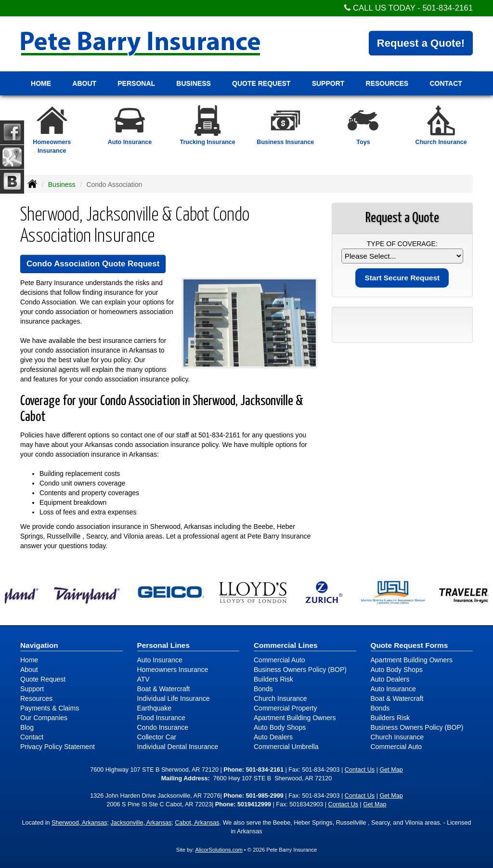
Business (62, 184)
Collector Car (157, 737)
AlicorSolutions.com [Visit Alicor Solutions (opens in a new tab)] (219, 850)
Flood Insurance (161, 718)
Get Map (391, 770)
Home (41, 83)
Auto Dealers (273, 737)
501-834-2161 (448, 8)
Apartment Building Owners (295, 718)
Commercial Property (285, 708)
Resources (36, 698)
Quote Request (43, 679)
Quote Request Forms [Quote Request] (409, 645)
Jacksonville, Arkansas (141, 823)
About (29, 670)
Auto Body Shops (280, 727)
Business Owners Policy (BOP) (300, 670)
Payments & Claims (50, 708)
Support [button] (328, 83)
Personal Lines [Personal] (164, 645)
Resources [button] (387, 83)
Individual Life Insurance (174, 698)
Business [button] (194, 83)
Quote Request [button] (261, 83)
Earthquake (155, 708)
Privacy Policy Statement (58, 747)
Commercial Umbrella (286, 747)
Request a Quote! (421, 43)
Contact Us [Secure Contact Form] (360, 770)
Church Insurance (280, 698)
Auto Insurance (160, 660)
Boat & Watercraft (164, 689)
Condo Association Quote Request (93, 264)
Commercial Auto (279, 660)
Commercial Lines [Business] (286, 645)
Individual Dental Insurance (178, 747)
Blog (27, 727)
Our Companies (44, 718)
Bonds (263, 689)
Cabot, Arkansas (197, 823)
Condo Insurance (163, 727)
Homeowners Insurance (173, 670)
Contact (32, 737)
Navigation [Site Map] (39, 645)
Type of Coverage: (402, 244)
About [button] (84, 83)
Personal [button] (136, 83)
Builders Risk (273, 679)
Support (32, 689)
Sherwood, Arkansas (79, 823)
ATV (143, 679)
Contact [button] (446, 83)
